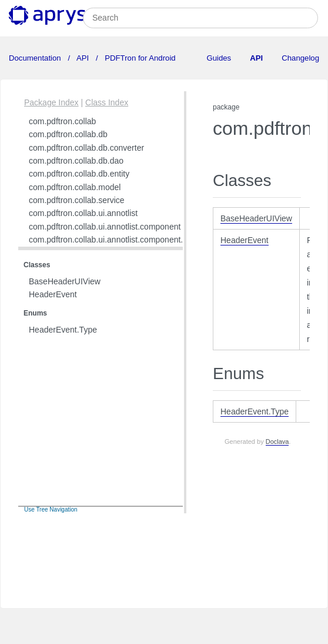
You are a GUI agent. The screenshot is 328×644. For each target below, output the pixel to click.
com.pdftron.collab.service (77, 200)
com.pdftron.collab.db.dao (76, 161)
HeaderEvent (53, 294)
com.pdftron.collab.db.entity (79, 174)
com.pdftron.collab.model (75, 187)
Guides (219, 58)
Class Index (107, 102)
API (83, 58)
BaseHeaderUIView (65, 281)
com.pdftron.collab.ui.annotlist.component (105, 227)
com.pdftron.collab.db (68, 134)
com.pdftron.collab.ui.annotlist (83, 213)
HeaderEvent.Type (63, 330)
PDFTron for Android (139, 58)
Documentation (36, 58)
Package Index (51, 102)
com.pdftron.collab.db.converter (86, 148)
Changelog (300, 58)
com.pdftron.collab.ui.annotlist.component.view (114, 240)
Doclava (277, 441)
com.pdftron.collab (62, 121)
